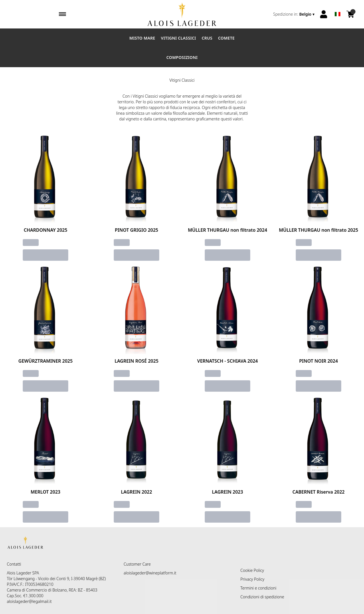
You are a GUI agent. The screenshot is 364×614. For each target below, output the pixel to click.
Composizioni (182, 57)
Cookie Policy (252, 570)
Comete (226, 38)
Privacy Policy (252, 579)
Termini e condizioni (258, 588)
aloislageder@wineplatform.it (150, 573)
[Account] (324, 14)
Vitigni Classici (179, 38)
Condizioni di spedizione (262, 597)
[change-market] (294, 14)
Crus (207, 38)
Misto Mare (142, 38)
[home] (182, 14)
